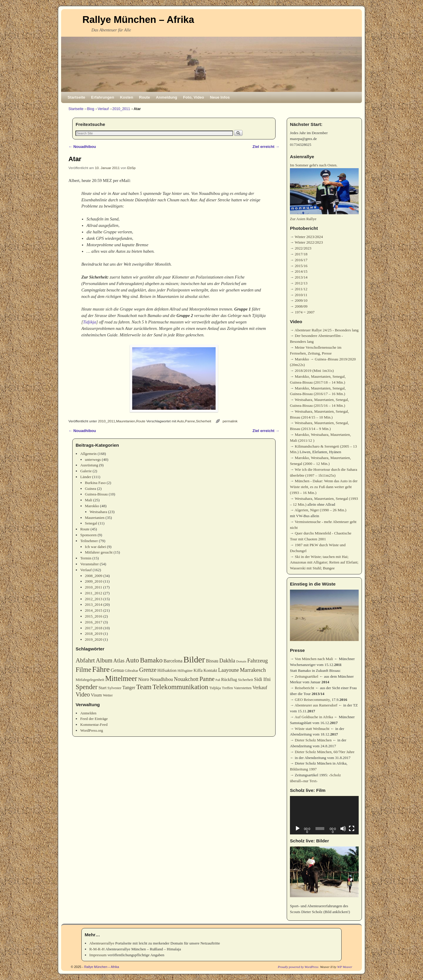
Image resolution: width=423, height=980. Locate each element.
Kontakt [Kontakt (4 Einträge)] (210, 670)
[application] (324, 815)
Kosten (127, 97)
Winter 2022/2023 (309, 242)
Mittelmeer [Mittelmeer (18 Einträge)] (121, 678)
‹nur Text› (310, 781)
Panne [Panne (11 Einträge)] (207, 679)
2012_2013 (94, 599)
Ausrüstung (89, 465)
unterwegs (93, 459)
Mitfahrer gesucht (99, 552)
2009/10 (301, 300)
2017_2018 (94, 628)
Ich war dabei (95, 547)
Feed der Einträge (94, 719)
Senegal (91, 523)
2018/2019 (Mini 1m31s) (314, 371)
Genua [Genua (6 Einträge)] (117, 670)
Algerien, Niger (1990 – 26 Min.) (320, 510)
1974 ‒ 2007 (304, 312)
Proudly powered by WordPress (298, 967)
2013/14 (301, 277)
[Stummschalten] (343, 829)
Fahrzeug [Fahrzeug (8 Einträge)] (258, 661)
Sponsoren (88, 535)
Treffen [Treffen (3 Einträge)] (227, 688)
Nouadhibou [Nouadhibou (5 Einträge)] (161, 679)
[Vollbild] (352, 829)
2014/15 (301, 271)
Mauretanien (126, 421)
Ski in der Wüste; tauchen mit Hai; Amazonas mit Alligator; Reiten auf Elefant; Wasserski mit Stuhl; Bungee (324, 562)
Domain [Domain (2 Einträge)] (241, 661)
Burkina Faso (95, 483)
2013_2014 (94, 604)
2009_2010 (94, 581)
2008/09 (301, 306)
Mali (89, 500)
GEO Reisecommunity (312, 700)
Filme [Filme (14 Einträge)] (83, 670)
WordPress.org (92, 730)
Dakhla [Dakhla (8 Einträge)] (227, 661)
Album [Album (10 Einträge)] (104, 660)
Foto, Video (194, 97)
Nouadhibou (82, 147)
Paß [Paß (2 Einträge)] (218, 680)
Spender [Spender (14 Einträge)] (87, 687)
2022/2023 (303, 248)
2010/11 (301, 295)
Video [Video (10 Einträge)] (83, 694)
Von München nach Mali (314, 659)
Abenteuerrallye (102, 943)
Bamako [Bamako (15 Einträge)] (151, 660)
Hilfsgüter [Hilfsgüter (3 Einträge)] (185, 671)
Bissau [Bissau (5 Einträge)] (212, 661)
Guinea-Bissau (96, 494)
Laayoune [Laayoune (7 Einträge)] (229, 670)
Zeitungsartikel (306, 676)
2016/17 (301, 260)
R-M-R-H (97, 949)
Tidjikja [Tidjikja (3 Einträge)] (215, 688)
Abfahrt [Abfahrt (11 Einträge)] (85, 660)
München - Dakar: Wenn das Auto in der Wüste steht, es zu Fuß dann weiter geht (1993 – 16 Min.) (324, 487)
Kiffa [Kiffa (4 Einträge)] (198, 670)
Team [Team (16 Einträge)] (144, 687)
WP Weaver (345, 967)
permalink (230, 421)
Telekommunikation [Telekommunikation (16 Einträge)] (180, 687)
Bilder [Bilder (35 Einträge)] (194, 659)
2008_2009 (94, 576)
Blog (90, 109)
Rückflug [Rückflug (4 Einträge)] (229, 679)
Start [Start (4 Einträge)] (102, 688)
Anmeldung (167, 97)
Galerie (86, 471)
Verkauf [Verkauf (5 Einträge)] (260, 688)
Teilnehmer (89, 541)
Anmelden (88, 713)
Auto (181, 421)
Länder (86, 477)
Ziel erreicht (266, 147)
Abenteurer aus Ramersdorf (316, 705)
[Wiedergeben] (298, 829)
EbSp (131, 168)
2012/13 (301, 283)
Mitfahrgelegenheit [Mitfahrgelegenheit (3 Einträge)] (90, 680)
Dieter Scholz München (313, 740)
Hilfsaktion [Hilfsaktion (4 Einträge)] (167, 670)
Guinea (90, 489)
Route (144, 97)
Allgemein (88, 454)
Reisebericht (304, 688)
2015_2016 (94, 616)
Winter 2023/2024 (309, 237)
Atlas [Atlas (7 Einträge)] (119, 661)
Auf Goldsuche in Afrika (314, 717)
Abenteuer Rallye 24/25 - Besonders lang (327, 330)
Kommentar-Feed (94, 725)
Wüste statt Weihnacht (312, 729)
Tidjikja (90, 322)
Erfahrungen (103, 97)
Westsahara (98, 512)
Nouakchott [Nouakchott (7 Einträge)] (186, 679)
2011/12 (301, 289)
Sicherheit (204, 421)
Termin (86, 558)
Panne (190, 421)
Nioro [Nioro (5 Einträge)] (143, 679)
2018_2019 (94, 634)
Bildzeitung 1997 (303, 769)
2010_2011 (121, 109)
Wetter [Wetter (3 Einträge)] (108, 695)
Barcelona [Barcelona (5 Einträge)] (173, 661)
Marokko (92, 506)
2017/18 (301, 254)
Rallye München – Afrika (138, 20)
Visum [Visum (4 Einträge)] (96, 695)
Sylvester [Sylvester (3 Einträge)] (114, 688)
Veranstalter (89, 564)
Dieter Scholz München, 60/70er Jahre (324, 752)
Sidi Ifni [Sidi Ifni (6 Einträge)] (262, 679)
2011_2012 (94, 593)
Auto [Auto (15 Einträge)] (132, 660)
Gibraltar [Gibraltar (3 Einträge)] (132, 671)
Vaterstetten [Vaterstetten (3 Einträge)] (243, 688)
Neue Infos (220, 97)
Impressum (98, 955)
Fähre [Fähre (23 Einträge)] (101, 669)
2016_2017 (94, 622)
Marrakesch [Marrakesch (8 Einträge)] (253, 670)
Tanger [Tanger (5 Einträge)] (129, 688)
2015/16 (301, 266)
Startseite (76, 97)
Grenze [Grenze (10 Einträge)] (148, 670)
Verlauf (103, 109)
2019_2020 (94, 639)
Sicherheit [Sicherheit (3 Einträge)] (246, 680)
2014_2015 (94, 610)
